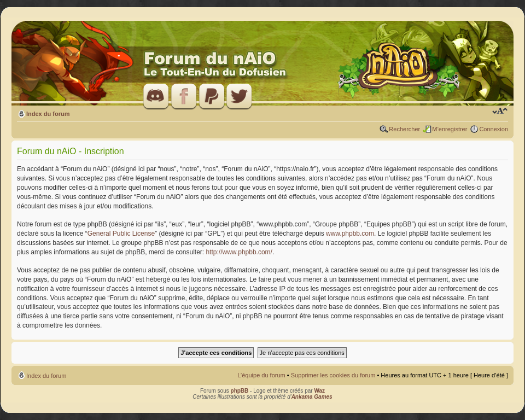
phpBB (240, 391)
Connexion (494, 129)
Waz (319, 391)
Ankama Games (312, 397)
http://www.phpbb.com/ (239, 252)
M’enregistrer (450, 129)
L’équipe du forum (261, 375)
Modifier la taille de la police (500, 112)
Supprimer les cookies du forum (333, 375)
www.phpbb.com (350, 234)
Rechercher (404, 129)
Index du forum (48, 114)
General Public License (121, 234)
